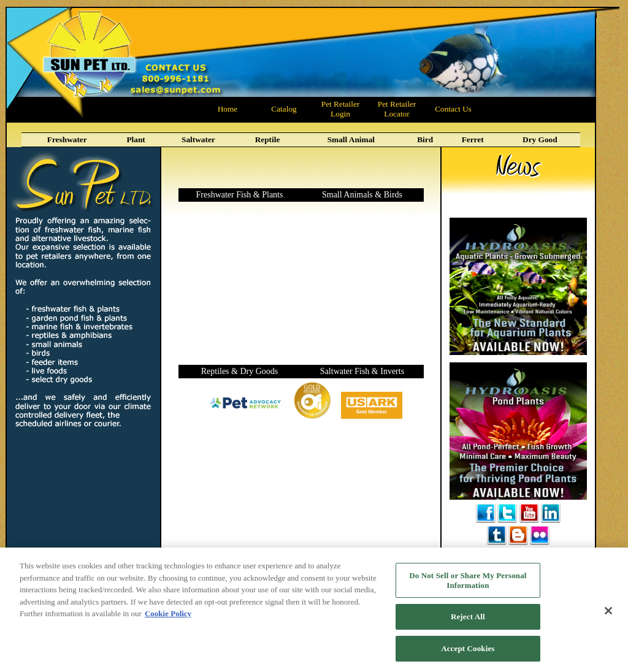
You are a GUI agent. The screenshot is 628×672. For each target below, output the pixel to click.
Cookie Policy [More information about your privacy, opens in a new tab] (168, 619)
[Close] (608, 616)
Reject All (468, 622)
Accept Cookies (468, 654)
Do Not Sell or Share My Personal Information (468, 586)
